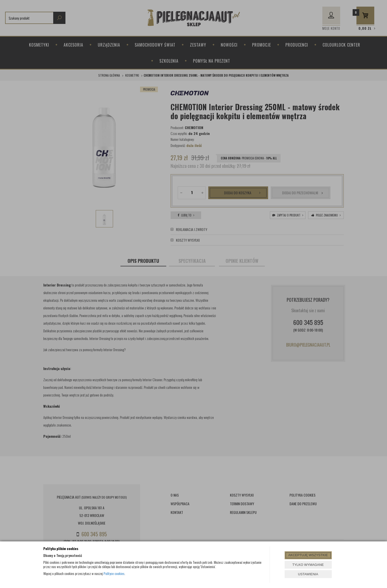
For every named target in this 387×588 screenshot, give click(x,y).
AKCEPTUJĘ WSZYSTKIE (308, 555)
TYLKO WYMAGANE (308, 565)
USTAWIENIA (308, 574)
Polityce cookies (114, 573)
